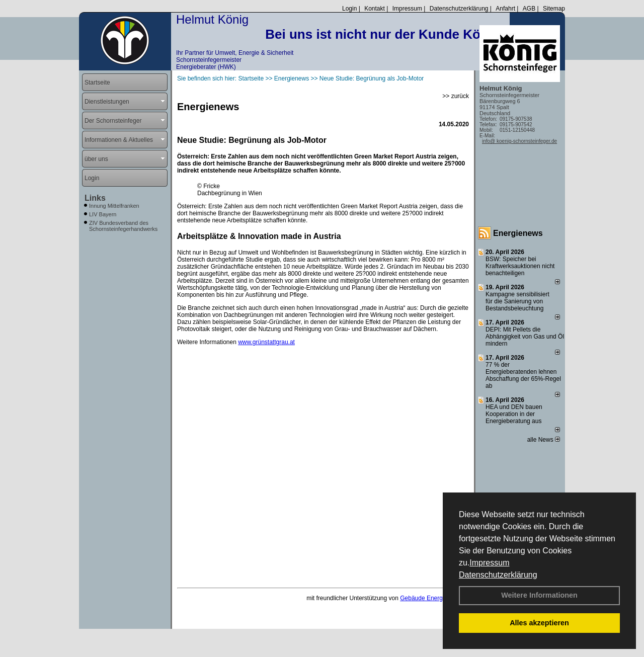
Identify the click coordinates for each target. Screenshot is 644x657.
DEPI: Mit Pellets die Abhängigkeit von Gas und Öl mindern (525, 337)
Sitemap (554, 9)
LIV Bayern (103, 214)
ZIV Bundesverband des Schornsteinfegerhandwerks (123, 226)
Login (349, 9)
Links (95, 198)
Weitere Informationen (539, 595)
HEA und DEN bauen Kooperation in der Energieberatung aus (514, 414)
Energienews (518, 233)
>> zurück (456, 96)
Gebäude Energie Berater (434, 598)
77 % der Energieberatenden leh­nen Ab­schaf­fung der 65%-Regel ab (523, 375)
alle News (544, 440)
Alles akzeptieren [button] (539, 623)
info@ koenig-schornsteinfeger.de (519, 141)
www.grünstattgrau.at (266, 342)
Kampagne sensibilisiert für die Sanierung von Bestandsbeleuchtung (517, 301)
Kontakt (375, 9)
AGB (529, 9)
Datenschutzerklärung (498, 575)
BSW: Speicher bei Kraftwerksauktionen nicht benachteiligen (520, 266)
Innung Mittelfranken (114, 206)
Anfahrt (505, 9)
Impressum (489, 563)
